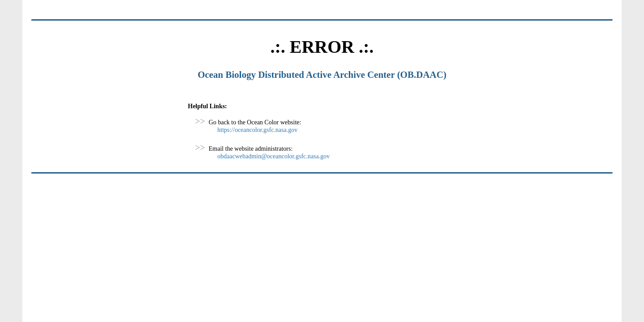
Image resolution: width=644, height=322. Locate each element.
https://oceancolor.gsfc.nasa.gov (257, 130)
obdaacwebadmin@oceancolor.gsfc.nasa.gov (273, 156)
